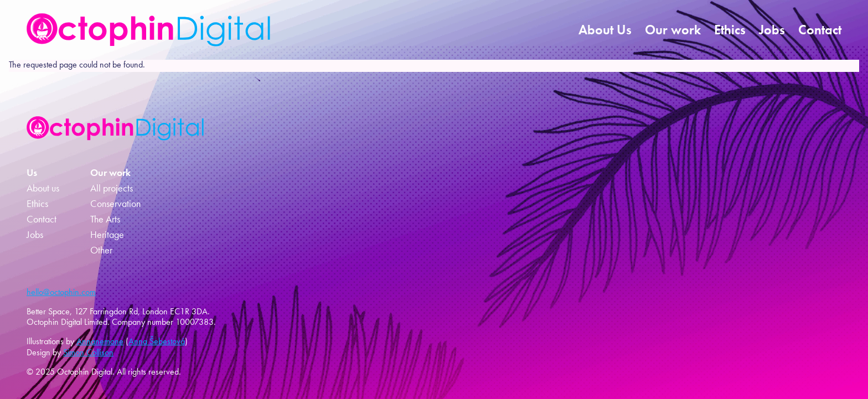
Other (101, 250)
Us (32, 173)
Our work (673, 30)
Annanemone (100, 341)
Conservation (115, 204)
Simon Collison (88, 352)
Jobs (772, 30)
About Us (605, 30)
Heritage (107, 235)
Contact (820, 30)
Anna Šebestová (157, 341)
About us (43, 188)
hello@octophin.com (61, 292)
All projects (112, 188)
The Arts (105, 219)
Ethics (730, 30)
